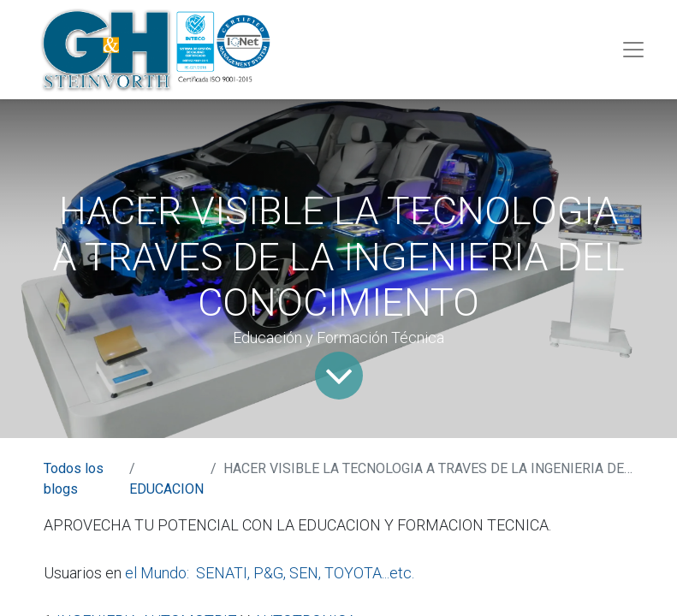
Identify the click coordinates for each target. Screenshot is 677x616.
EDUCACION (166, 489)
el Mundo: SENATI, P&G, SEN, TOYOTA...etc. (270, 573)
